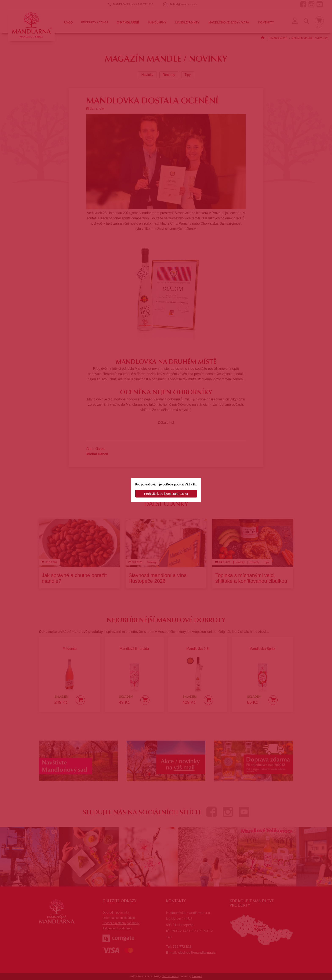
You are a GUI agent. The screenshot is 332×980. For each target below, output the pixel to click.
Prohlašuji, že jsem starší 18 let (166, 494)
